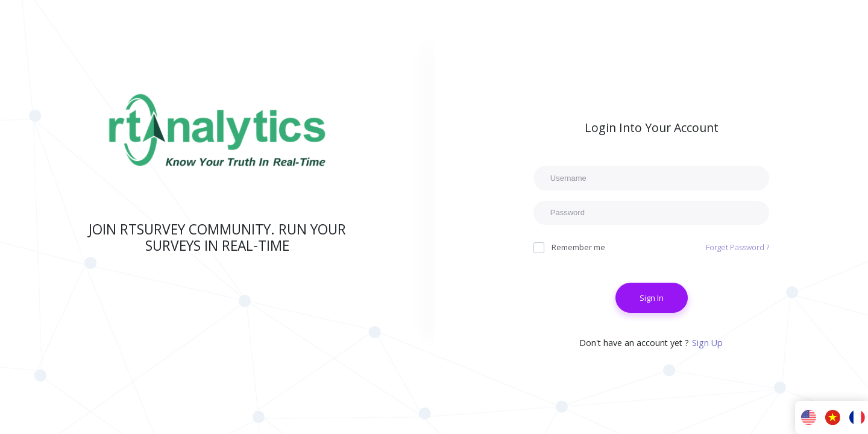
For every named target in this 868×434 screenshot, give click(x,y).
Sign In (651, 298)
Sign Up (707, 343)
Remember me (569, 247)
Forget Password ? (737, 247)
